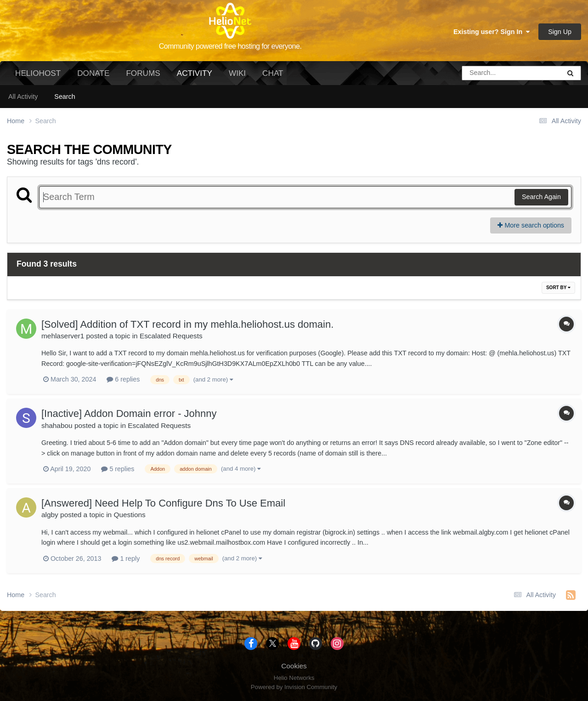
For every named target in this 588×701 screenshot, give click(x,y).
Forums (143, 73)
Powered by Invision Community (294, 687)
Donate (93, 73)
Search (65, 97)
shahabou (57, 425)
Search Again (541, 197)
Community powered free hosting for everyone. (230, 46)
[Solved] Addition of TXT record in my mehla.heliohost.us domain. (187, 324)
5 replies (118, 469)
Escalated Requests (171, 336)
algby (50, 515)
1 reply (126, 559)
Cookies (294, 666)
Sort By (558, 288)
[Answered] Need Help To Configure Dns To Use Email (163, 503)
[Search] (485, 73)
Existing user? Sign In (492, 32)
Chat (273, 73)
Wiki (237, 73)
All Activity (23, 97)
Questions (129, 515)
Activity (195, 77)
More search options (531, 225)
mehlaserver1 (63, 336)
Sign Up (560, 32)
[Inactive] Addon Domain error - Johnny (129, 413)
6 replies (123, 379)
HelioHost (38, 73)
